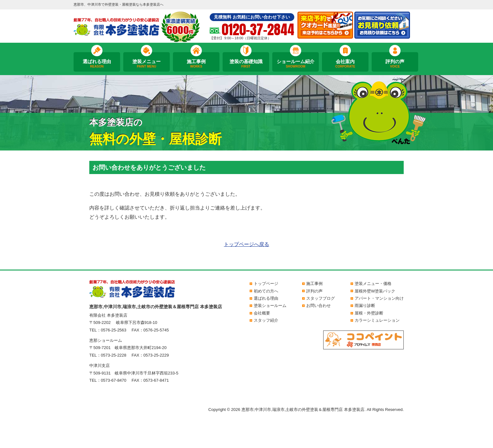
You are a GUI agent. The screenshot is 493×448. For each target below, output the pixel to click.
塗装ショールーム (270, 306)
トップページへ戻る (246, 244)
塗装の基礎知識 (246, 64)
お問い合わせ (319, 306)
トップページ (266, 284)
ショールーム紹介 (296, 64)
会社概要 (262, 313)
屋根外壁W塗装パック (375, 291)
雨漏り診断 (365, 306)
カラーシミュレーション (377, 320)
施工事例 (196, 64)
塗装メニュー (147, 64)
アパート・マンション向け (379, 298)
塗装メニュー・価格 (373, 284)
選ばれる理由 (97, 64)
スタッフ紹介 (266, 320)
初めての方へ (266, 291)
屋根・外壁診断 (369, 313)
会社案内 (345, 64)
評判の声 (395, 64)
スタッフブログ (321, 298)
